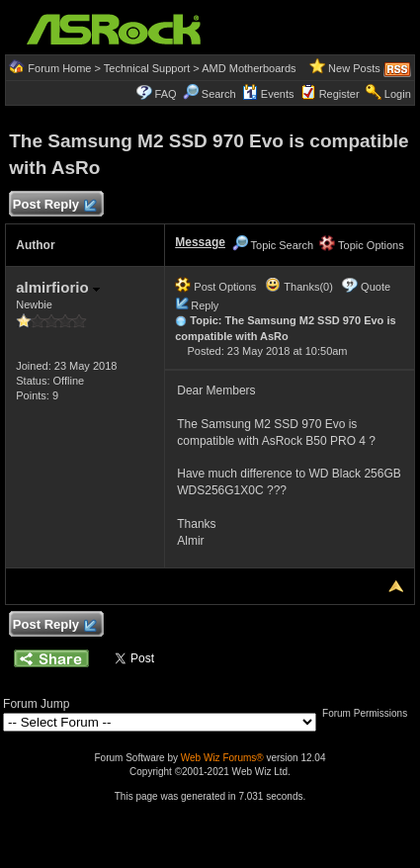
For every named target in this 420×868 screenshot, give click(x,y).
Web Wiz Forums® (222, 758)
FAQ (166, 94)
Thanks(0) (298, 287)
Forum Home (59, 68)
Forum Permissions (370, 713)
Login (398, 94)
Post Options (215, 287)
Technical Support (147, 68)
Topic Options (362, 245)
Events (268, 94)
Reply (205, 305)
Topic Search (273, 245)
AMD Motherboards (249, 68)
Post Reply (53, 205)
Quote (376, 287)
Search (219, 94)
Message (200, 242)
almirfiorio (58, 287)
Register (339, 94)
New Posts (354, 68)
